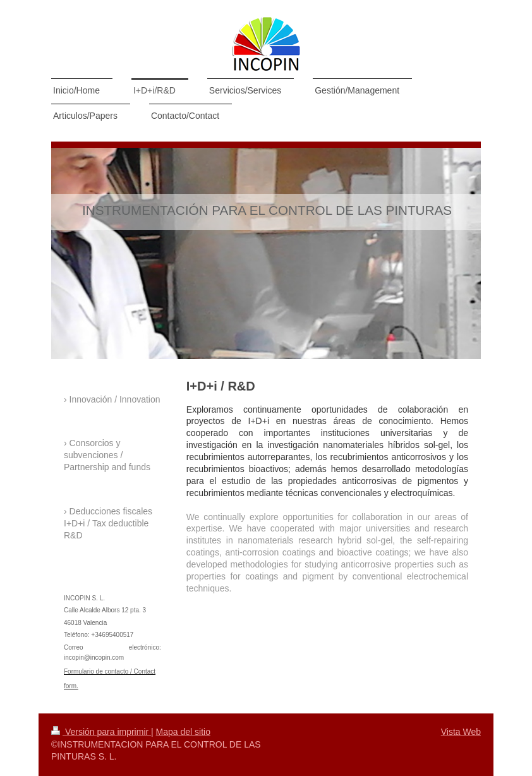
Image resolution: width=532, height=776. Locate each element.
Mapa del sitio (183, 732)
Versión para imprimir (101, 732)
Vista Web (461, 732)
